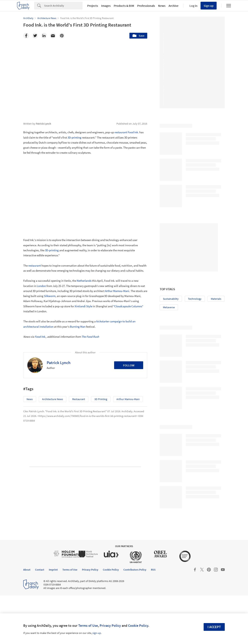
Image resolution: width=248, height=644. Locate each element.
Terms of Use (88, 625)
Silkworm (50, 296)
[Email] (53, 36)
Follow (129, 365)
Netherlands (84, 281)
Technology (195, 299)
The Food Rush (90, 337)
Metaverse (169, 307)
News (162, 6)
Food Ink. (133, 132)
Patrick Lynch (59, 363)
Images (106, 6)
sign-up (97, 633)
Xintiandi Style (83, 306)
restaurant (121, 132)
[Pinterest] (62, 36)
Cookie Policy (138, 625)
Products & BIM (124, 6)
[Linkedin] (44, 36)
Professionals (146, 6)
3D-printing (74, 137)
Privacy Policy (110, 625)
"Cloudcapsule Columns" (128, 306)
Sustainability (171, 299)
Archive (174, 6)
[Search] (63, 6)
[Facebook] (26, 36)
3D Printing (101, 399)
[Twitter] (35, 36)
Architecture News (53, 399)
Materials (216, 299)
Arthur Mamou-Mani (117, 291)
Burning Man (78, 327)
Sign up (209, 6)
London (41, 286)
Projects (93, 6)
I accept (214, 627)
